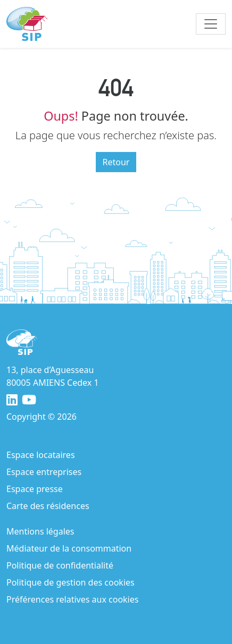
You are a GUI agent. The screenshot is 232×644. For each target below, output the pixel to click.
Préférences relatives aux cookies (72, 599)
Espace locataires (41, 455)
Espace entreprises (44, 472)
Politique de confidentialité (60, 565)
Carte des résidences (48, 506)
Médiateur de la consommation (69, 548)
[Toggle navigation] (211, 24)
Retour (116, 162)
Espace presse (35, 489)
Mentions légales (40, 531)
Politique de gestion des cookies (71, 582)
